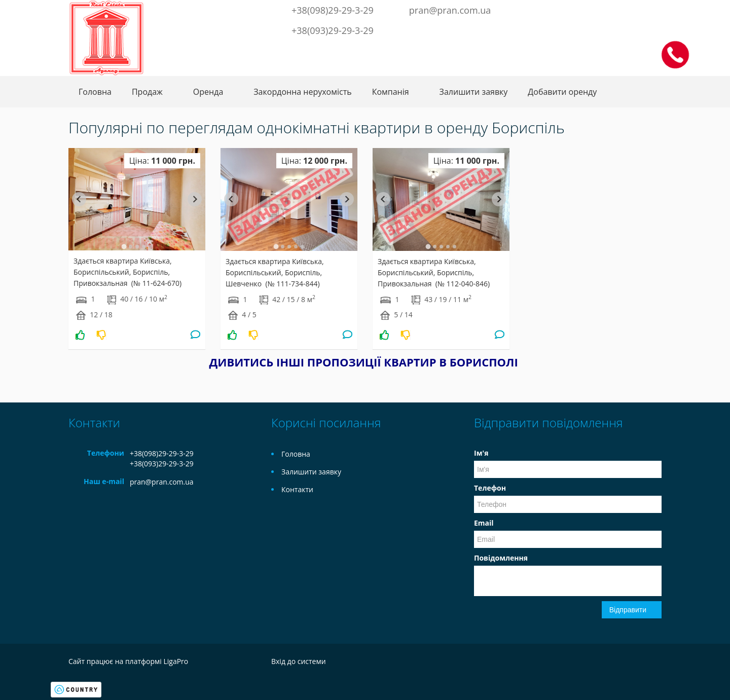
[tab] (124, 247)
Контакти (297, 489)
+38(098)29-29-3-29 (333, 10)
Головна (95, 92)
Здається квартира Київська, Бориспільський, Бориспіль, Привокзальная (127, 272)
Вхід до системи (299, 661)
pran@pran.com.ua (450, 10)
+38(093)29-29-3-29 (333, 30)
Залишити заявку (474, 92)
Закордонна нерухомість (302, 92)
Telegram (604, 9)
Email (484, 523)
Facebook (573, 9)
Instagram (620, 9)
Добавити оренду (562, 92)
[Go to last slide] (79, 199)
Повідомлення (501, 558)
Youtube (653, 9)
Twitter (587, 9)
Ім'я (481, 453)
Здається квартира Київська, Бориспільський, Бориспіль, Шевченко (275, 272)
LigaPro (176, 661)
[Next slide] (195, 199)
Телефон (490, 488)
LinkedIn (637, 9)
